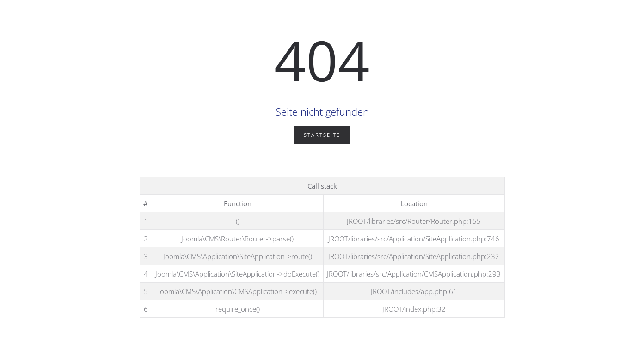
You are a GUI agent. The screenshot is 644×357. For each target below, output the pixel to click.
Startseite (322, 135)
